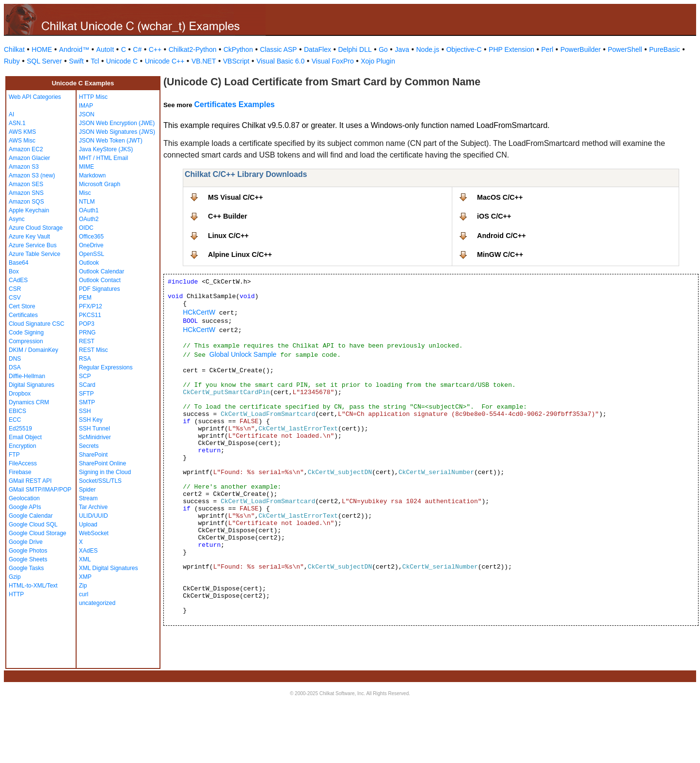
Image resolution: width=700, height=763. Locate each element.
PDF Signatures (100, 289)
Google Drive (26, 542)
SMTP (87, 402)
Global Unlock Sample (243, 354)
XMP (85, 577)
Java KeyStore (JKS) (106, 149)
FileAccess (23, 463)
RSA (85, 359)
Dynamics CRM (29, 402)
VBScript (236, 61)
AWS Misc (22, 141)
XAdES (88, 551)
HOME (42, 49)
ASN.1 (17, 123)
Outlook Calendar (102, 271)
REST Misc (94, 350)
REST (87, 341)
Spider (87, 490)
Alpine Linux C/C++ (240, 254)
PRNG (87, 333)
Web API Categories (35, 97)
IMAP (86, 106)
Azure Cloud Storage (36, 228)
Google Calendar (31, 516)
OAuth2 (89, 219)
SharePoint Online (103, 463)
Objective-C (464, 49)
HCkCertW (199, 312)
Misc (85, 193)
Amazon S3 (24, 167)
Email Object (25, 437)
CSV (15, 298)
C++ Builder (228, 216)
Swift (76, 61)
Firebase (20, 472)
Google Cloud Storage (38, 533)
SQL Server (44, 61)
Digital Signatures (32, 385)
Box (14, 271)
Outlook (89, 263)
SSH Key (91, 420)
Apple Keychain (29, 210)
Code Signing (26, 333)
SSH (85, 411)
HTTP (16, 594)
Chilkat (14, 49)
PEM (85, 298)
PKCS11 (90, 315)
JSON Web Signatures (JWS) (117, 132)
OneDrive (91, 245)
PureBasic (665, 49)
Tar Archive (93, 507)
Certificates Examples (234, 104)
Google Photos (28, 551)
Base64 (19, 263)
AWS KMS (22, 132)
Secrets (89, 446)
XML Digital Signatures (109, 568)
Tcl (95, 61)
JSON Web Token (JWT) (111, 141)
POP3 (87, 324)
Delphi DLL (355, 49)
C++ (155, 49)
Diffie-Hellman (27, 376)
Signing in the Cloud (105, 472)
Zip (83, 586)
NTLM (87, 202)
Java (402, 49)
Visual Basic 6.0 (280, 61)
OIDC (86, 228)
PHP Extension (511, 49)
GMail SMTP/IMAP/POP (40, 490)
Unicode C (122, 61)
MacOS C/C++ (500, 197)
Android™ (74, 49)
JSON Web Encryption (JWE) (117, 123)
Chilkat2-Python (193, 49)
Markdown (92, 175)
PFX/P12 (91, 306)
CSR (15, 289)
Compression (26, 341)
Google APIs (25, 507)
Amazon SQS (26, 202)
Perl (548, 49)
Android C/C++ (501, 236)
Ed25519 (20, 429)
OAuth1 (89, 210)
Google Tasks (26, 568)
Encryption (23, 446)
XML (85, 559)
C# (137, 49)
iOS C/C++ (494, 216)
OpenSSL (92, 254)
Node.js (428, 49)
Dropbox (20, 394)
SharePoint (93, 455)
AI (11, 114)
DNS (15, 359)
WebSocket (94, 533)
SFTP (87, 394)
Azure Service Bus (33, 245)
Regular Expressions (106, 367)
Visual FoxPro (333, 61)
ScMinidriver (95, 437)
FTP (14, 455)
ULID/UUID (94, 516)
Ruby (12, 61)
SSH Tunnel (95, 429)
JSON (87, 114)
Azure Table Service (35, 254)
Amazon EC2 (26, 149)
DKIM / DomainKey (33, 350)
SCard (87, 385)
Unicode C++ (165, 61)
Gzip (15, 577)
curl (84, 594)
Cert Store (22, 306)
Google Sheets (28, 559)
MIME (87, 167)
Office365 (91, 237)
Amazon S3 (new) (32, 175)
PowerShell (625, 49)
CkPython (238, 49)
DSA (15, 367)
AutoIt (105, 49)
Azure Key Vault (29, 237)
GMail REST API (30, 481)
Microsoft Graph (100, 184)
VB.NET (204, 61)
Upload (88, 525)
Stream (88, 498)
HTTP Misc (93, 97)
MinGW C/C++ (500, 254)
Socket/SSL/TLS (100, 481)
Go (383, 49)
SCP (85, 376)
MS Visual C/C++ (235, 197)
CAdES (18, 280)
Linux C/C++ (228, 236)
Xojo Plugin (378, 61)
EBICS (17, 411)
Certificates (23, 315)
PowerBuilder (581, 49)
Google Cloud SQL (33, 525)
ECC (15, 420)
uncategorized (97, 603)
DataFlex (318, 49)
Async (17, 219)
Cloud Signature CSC (37, 324)
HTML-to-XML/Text (33, 586)
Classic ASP (278, 49)
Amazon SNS (26, 193)
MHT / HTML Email (103, 158)
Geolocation (24, 498)
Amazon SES (26, 184)
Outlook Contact (100, 280)
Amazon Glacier (29, 158)
